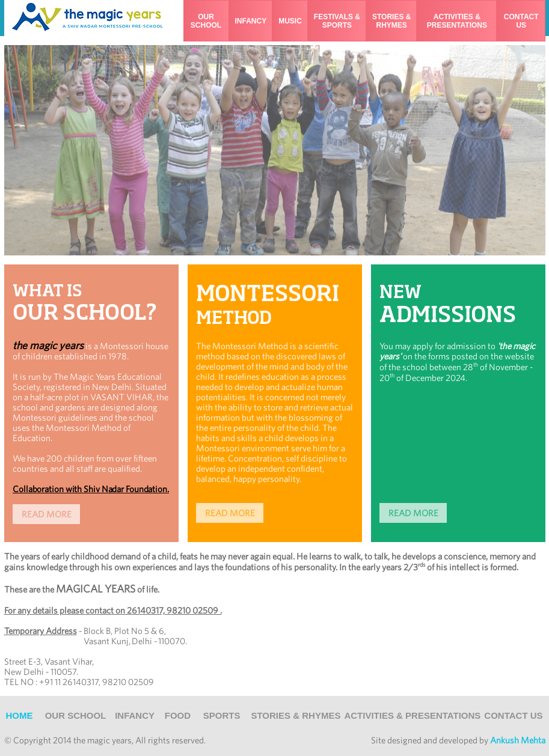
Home (20, 715)
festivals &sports (337, 21)
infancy (251, 21)
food (178, 715)
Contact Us (513, 715)
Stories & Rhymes (296, 715)
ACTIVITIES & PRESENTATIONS (412, 715)
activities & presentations (457, 21)
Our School (76, 715)
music (290, 21)
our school (206, 21)
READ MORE (230, 513)
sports (222, 715)
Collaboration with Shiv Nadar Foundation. (91, 489)
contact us (521, 21)
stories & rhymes (391, 21)
